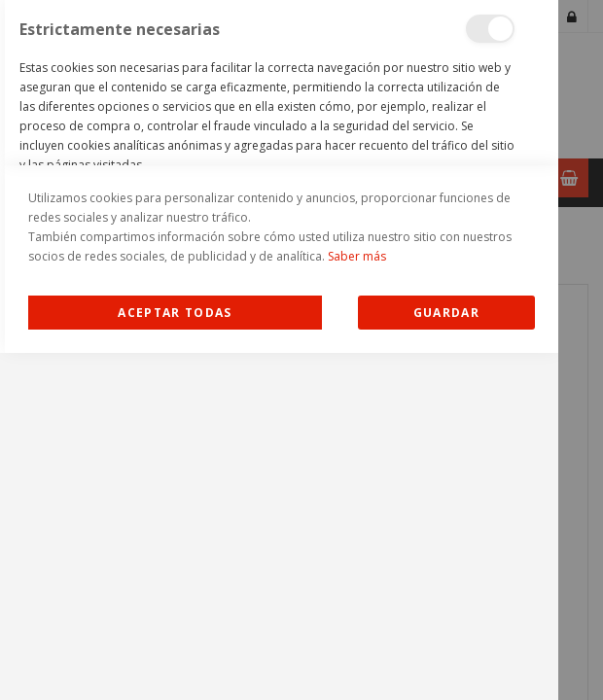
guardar (446, 660)
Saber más (357, 603)
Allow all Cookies (176, 660)
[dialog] (279, 350)
